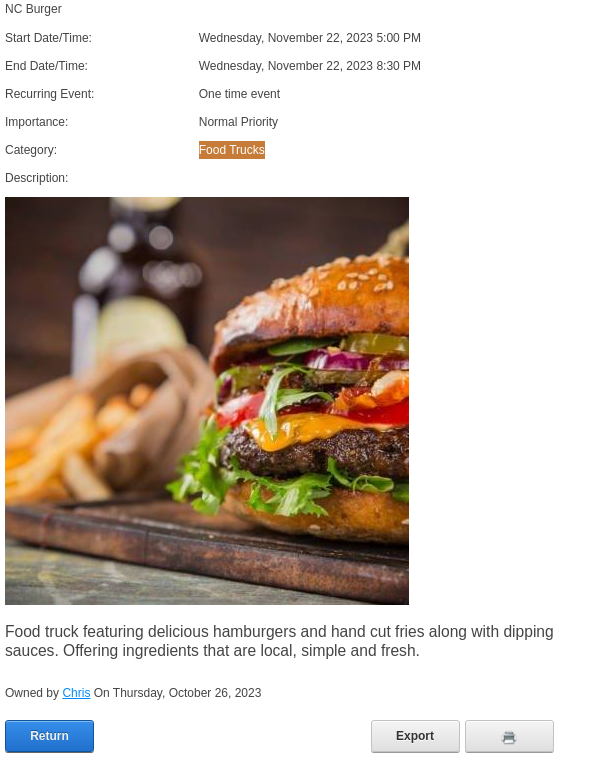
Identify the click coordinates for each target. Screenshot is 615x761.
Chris (76, 693)
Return (49, 736)
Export (415, 736)
